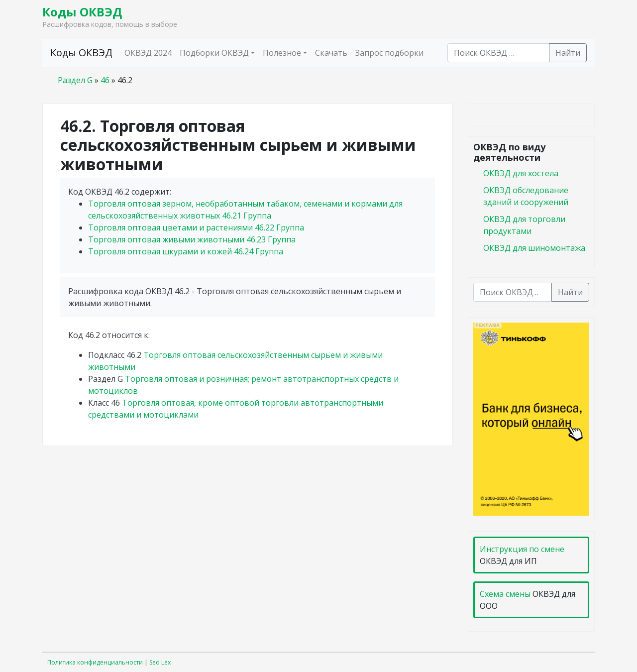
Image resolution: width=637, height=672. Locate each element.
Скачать (331, 53)
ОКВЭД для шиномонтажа (534, 248)
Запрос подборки (389, 53)
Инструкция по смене (522, 549)
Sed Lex (160, 662)
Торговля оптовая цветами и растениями (196, 227)
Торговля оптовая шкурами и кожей (186, 251)
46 (105, 80)
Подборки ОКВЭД (214, 53)
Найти (568, 53)
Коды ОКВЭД (82, 12)
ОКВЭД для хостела (521, 173)
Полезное (282, 53)
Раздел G (75, 80)
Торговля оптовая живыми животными (192, 239)
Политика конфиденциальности (95, 662)
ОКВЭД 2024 (148, 53)
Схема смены (505, 594)
